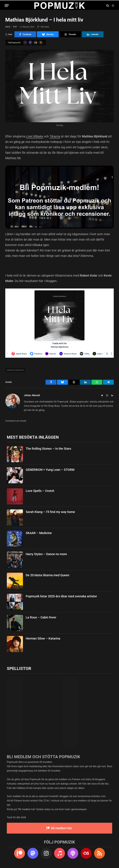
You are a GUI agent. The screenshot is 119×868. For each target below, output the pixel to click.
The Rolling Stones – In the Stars (48, 449)
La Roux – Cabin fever (41, 617)
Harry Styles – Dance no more (46, 554)
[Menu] (7, 6)
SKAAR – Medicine (39, 533)
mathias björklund (15, 370)
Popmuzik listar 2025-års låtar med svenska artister (61, 596)
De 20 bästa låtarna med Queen (47, 575)
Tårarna (55, 136)
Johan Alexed (32, 395)
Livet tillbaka (35, 136)
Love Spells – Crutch (40, 491)
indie (8, 27)
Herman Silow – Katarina (43, 638)
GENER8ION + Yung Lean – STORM (50, 470)
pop (15, 27)
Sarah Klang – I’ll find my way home (50, 512)
